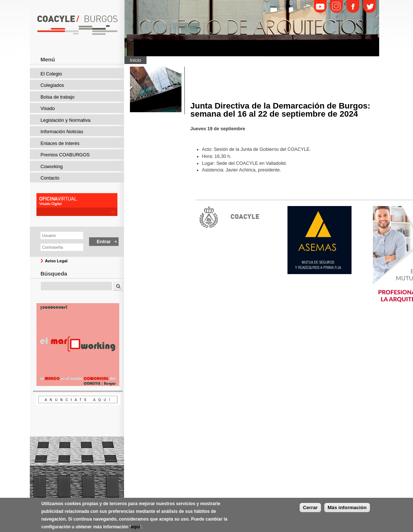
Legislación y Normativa (66, 120)
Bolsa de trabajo (57, 97)
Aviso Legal (56, 261)
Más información (347, 510)
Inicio (135, 60)
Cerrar (310, 510)
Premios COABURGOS (65, 155)
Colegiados (52, 85)
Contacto (50, 178)
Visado (48, 108)
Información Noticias (62, 132)
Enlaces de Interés (60, 143)
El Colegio (51, 74)
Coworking (52, 166)
